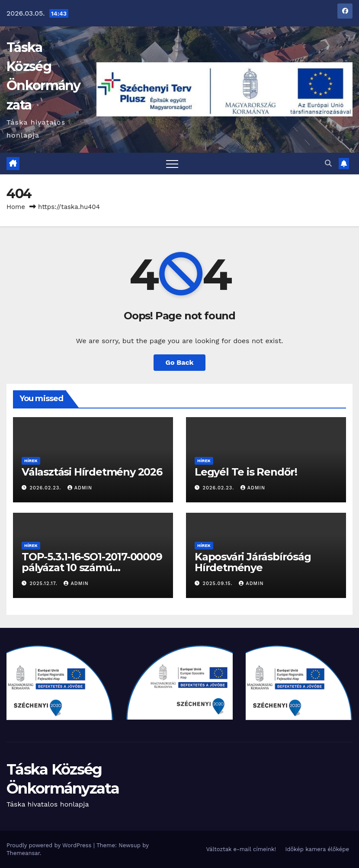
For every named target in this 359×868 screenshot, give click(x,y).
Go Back (180, 362)
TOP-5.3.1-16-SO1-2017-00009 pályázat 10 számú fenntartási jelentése (92, 567)
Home (16, 207)
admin (80, 488)
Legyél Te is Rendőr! (246, 472)
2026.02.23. (46, 488)
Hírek (31, 461)
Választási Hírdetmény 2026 (92, 472)
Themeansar (23, 853)
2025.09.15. (219, 583)
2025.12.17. (45, 583)
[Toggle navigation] (172, 164)
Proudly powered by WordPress (50, 845)
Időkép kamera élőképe (317, 849)
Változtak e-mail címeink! (241, 849)
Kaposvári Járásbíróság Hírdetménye (253, 562)
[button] (328, 163)
